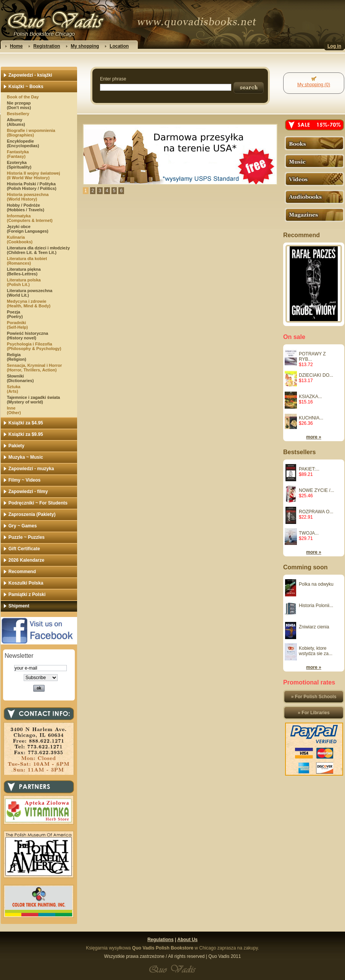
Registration (47, 46)
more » (314, 437)
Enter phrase (113, 79)
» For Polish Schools (314, 697)
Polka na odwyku (316, 584)
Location (119, 46)
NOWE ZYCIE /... (317, 490)
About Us (187, 940)
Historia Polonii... (316, 606)
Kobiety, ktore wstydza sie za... (316, 651)
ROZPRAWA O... (316, 512)
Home (16, 46)
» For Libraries (314, 713)
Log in (334, 46)
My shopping (85, 46)
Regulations (160, 940)
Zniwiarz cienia (314, 627)
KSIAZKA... (310, 397)
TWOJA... (309, 533)
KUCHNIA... (311, 418)
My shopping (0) (314, 85)
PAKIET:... (309, 469)
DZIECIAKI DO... (316, 375)
